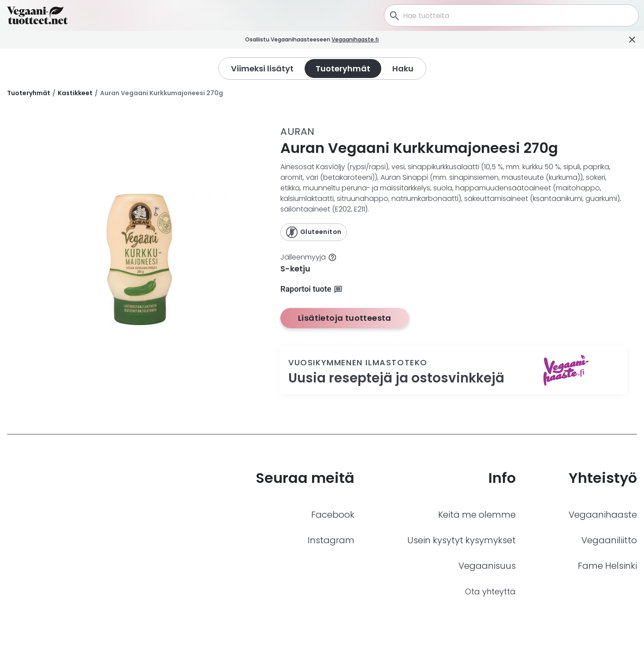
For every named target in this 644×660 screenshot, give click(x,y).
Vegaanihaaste (603, 515)
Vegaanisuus (487, 566)
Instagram (331, 540)
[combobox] (511, 15)
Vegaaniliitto (609, 540)
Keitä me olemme (477, 515)
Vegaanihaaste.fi (370, 39)
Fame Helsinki (607, 566)
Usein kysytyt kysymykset (462, 540)
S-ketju (295, 269)
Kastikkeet (75, 93)
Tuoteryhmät (29, 93)
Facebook (333, 515)
